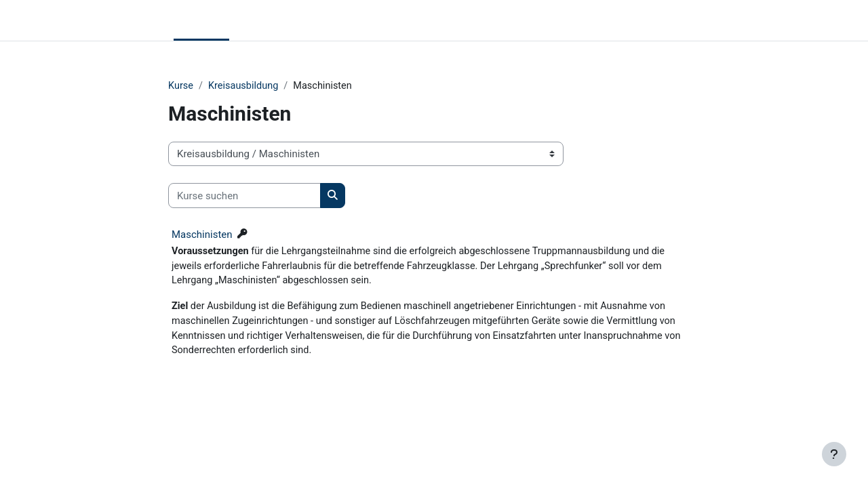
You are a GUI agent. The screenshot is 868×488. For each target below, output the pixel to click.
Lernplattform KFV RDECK (84, 20)
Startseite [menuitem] (201, 20)
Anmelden (834, 20)
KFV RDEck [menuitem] (260, 20)
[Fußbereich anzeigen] (834, 454)
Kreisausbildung (246, 86)
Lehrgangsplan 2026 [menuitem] (342, 20)
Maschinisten (202, 235)
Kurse (181, 86)
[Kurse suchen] (244, 196)
